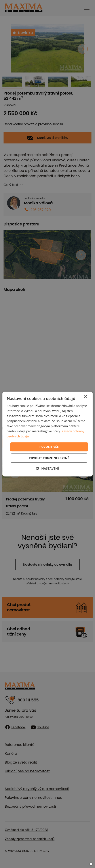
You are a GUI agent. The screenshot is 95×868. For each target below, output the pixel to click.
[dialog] (48, 434)
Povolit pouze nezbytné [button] (49, 458)
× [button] (85, 397)
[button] (47, 468)
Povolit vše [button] (49, 447)
